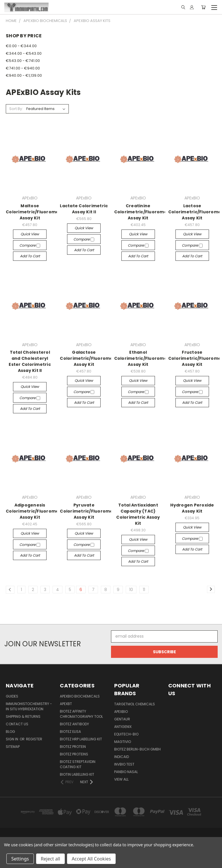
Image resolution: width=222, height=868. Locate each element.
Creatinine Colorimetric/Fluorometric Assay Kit (145, 212)
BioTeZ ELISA (70, 732)
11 (144, 590)
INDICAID (122, 757)
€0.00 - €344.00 (21, 46)
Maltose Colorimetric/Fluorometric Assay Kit (36, 212)
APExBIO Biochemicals (80, 696)
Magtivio (123, 742)
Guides (12, 696)
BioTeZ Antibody (74, 724)
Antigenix (123, 727)
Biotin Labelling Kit (77, 774)
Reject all (50, 859)
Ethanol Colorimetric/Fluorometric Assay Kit (145, 358)
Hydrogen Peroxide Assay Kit (192, 508)
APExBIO (121, 712)
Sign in (12, 739)
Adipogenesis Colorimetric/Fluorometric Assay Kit (36, 511)
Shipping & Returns (23, 716)
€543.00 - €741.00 (23, 61)
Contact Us (17, 724)
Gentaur (122, 719)
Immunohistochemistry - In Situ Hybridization (29, 706)
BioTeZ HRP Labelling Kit (81, 739)
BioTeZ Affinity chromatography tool (81, 714)
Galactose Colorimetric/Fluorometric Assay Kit (90, 358)
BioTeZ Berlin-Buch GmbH (137, 749)
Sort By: (16, 109)
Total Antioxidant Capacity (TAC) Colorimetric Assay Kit (138, 514)
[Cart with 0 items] (203, 7)
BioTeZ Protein (73, 747)
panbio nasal (126, 772)
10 (131, 590)
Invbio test (124, 764)
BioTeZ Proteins (74, 754)
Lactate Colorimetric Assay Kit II (84, 209)
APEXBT (66, 704)
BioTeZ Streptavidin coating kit (78, 764)
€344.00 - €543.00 (24, 53)
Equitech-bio (126, 734)
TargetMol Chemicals (135, 704)
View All (121, 779)
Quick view (30, 234)
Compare (30, 245)
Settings (20, 859)
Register (34, 739)
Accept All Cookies (91, 859)
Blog (10, 732)
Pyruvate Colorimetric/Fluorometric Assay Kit (90, 511)
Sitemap (13, 747)
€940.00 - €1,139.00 (24, 75)
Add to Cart (30, 256)
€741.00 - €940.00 (23, 68)
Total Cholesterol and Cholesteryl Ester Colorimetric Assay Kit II (30, 361)
